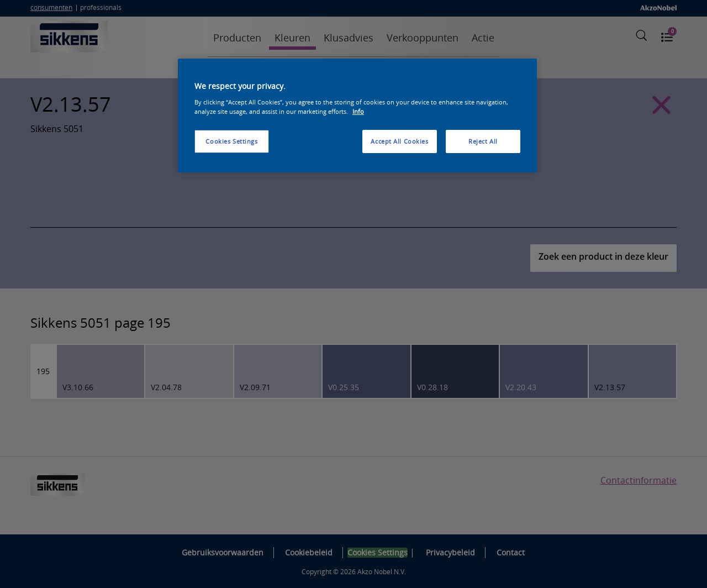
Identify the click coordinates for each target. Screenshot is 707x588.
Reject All (483, 141)
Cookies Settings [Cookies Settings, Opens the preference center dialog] (231, 141)
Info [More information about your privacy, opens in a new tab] (358, 111)
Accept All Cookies (399, 141)
